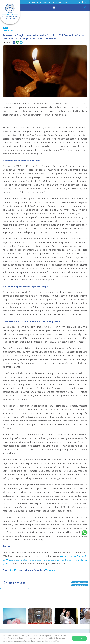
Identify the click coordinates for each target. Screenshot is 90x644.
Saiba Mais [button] (55, 641)
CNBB (13, 570)
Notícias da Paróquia (80, 582)
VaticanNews (52, 570)
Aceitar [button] (79, 638)
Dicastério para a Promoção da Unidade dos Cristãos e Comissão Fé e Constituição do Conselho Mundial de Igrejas (45, 560)
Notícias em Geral (80, 585)
